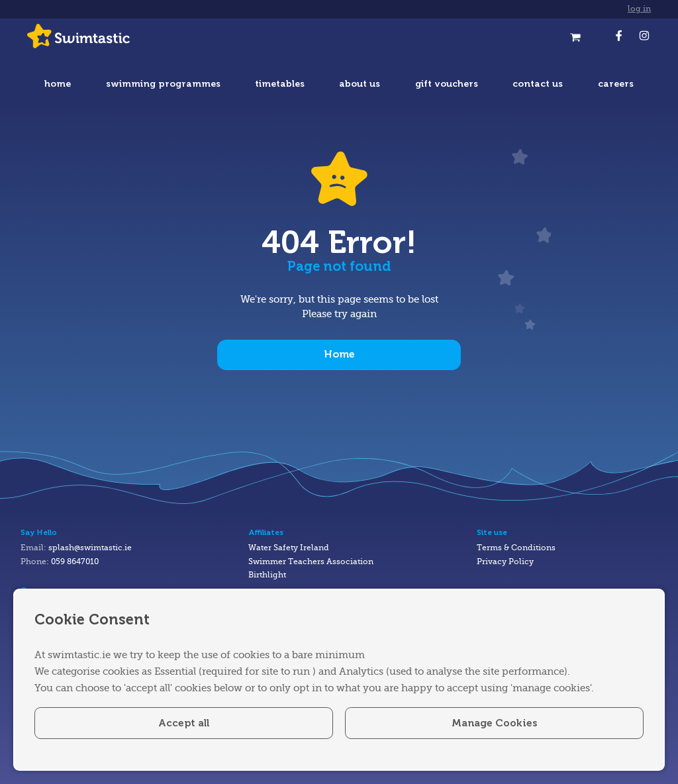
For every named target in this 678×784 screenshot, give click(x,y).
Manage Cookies (494, 723)
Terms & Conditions (516, 548)
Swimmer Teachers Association (311, 562)
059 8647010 (75, 562)
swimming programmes (163, 84)
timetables (280, 84)
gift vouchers (447, 84)
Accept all (184, 723)
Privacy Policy (505, 562)
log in (639, 9)
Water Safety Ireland (289, 548)
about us (360, 84)
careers (616, 84)
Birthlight (267, 575)
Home (339, 354)
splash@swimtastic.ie (90, 548)
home (58, 84)
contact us (538, 84)
